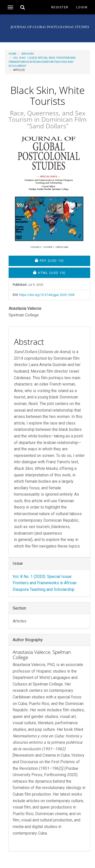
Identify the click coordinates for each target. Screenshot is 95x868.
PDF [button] (63, 260)
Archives (28, 54)
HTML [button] (62, 272)
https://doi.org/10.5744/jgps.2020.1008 (47, 295)
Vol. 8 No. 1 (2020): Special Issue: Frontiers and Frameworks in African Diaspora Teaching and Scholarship (42, 62)
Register (60, 7)
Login (82, 7)
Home (13, 54)
